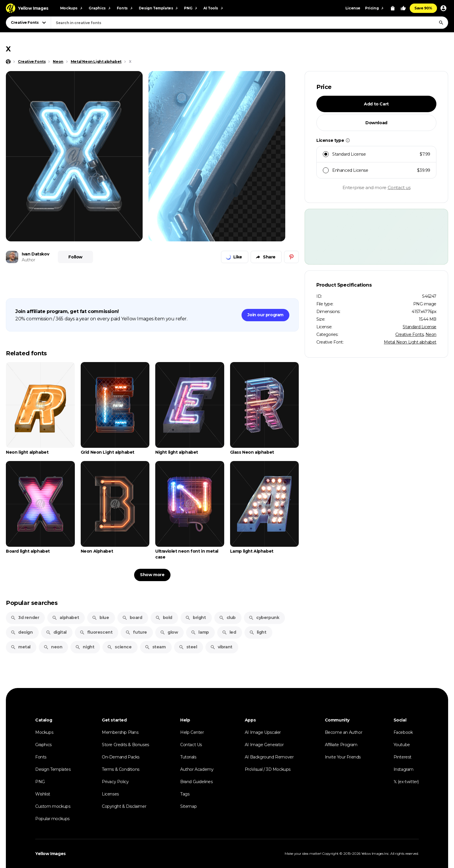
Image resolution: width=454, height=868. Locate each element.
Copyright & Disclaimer (124, 806)
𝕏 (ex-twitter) (406, 782)
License (353, 8)
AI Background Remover (269, 757)
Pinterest (402, 757)
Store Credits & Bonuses (125, 745)
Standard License (420, 327)
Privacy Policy (115, 782)
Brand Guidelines (196, 782)
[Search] (441, 23)
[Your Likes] (403, 8)
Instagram (404, 769)
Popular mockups (52, 819)
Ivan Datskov (35, 254)
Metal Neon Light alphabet (410, 342)
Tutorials (188, 757)
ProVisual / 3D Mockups (268, 769)
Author (28, 260)
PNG (40, 782)
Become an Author (344, 732)
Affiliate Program (341, 745)
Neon (431, 334)
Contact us (399, 187)
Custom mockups (53, 806)
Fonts (41, 757)
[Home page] (8, 62)
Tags (185, 794)
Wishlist (43, 794)
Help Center (192, 732)
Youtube (402, 745)
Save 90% (423, 8)
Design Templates (53, 769)
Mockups (44, 732)
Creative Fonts (409, 334)
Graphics (43, 745)
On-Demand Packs (121, 757)
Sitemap (188, 806)
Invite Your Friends (343, 757)
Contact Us (191, 745)
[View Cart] (393, 8)
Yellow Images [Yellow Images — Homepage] (50, 854)
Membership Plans (120, 732)
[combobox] (249, 23)
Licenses (110, 794)
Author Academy (197, 769)
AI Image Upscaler (263, 732)
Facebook (403, 732)
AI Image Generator (264, 745)
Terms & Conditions (121, 769)
